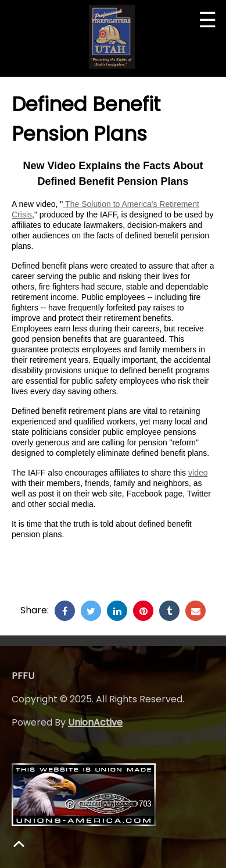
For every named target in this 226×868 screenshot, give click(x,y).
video (198, 473)
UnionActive (95, 722)
